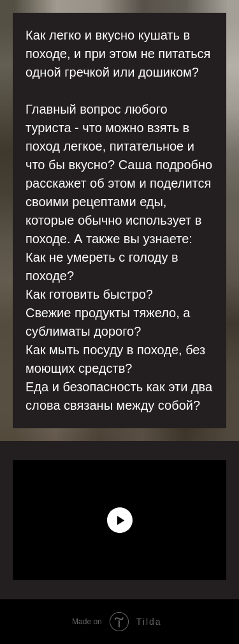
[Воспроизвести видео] (120, 520)
